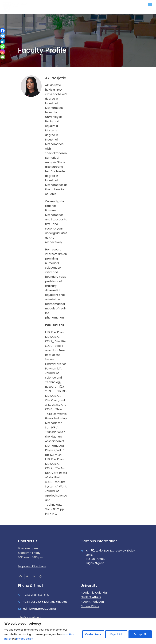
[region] (78, 631)
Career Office (90, 606)
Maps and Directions (32, 566)
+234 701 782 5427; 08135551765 (45, 602)
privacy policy (25, 639)
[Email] (3, 57)
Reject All (116, 634)
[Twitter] (3, 36)
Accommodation (92, 602)
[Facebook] (3, 31)
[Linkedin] (3, 41)
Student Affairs (91, 597)
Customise (92, 634)
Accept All (140, 634)
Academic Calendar (94, 593)
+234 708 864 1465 (36, 595)
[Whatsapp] (3, 46)
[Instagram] (3, 52)
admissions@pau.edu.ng (39, 609)
